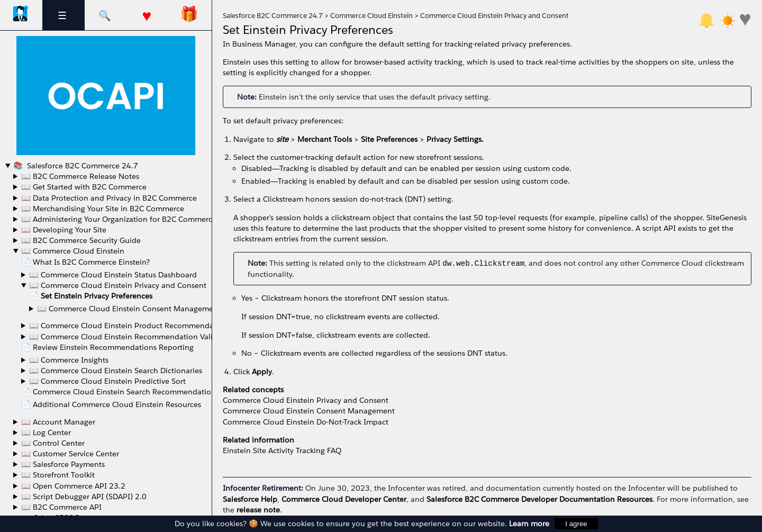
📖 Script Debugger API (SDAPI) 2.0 (84, 497)
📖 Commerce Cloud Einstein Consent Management (129, 309)
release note (258, 510)
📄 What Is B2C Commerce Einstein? (85, 262)
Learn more (529, 524)
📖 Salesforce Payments (63, 464)
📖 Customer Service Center (70, 454)
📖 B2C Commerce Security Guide (81, 240)
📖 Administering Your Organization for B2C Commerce (119, 219)
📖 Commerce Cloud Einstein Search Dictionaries (116, 371)
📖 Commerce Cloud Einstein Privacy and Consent (118, 285)
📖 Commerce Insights (69, 360)
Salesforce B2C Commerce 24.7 (81, 166)
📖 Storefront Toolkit (58, 475)
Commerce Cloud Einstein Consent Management (309, 411)
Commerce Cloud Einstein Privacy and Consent (495, 16)
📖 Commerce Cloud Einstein (73, 251)
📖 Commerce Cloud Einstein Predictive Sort (107, 381)
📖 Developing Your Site (64, 230)
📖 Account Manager (58, 422)
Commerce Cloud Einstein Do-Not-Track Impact (306, 422)
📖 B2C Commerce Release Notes (80, 176)
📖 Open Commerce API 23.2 (73, 486)
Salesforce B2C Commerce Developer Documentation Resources (539, 499)
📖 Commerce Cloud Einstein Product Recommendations (130, 326)
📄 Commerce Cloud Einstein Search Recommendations (120, 392)
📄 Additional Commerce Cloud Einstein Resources (111, 404)
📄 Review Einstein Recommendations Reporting (107, 347)
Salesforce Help (250, 499)
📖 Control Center (53, 443)
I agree (576, 524)
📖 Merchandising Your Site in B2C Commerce (103, 209)
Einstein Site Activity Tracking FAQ (282, 450)
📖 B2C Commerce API (61, 507)
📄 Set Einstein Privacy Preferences (91, 296)
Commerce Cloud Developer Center (344, 499)
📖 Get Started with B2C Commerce (84, 187)
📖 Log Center (46, 432)
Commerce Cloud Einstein (371, 16)
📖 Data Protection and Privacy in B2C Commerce (109, 198)
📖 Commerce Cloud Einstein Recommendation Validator (130, 337)
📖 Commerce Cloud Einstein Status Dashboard (113, 275)
